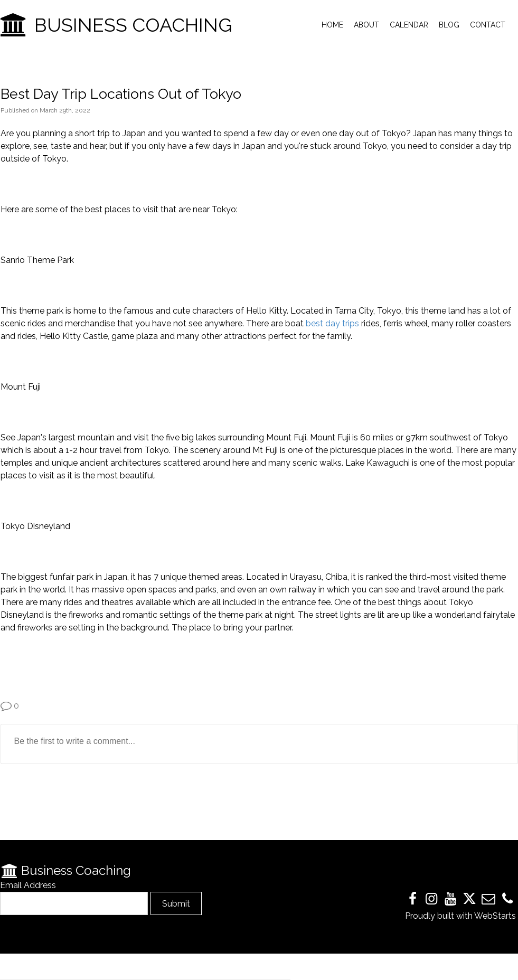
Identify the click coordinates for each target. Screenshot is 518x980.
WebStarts (495, 916)
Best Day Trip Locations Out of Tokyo (121, 94)
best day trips (333, 323)
